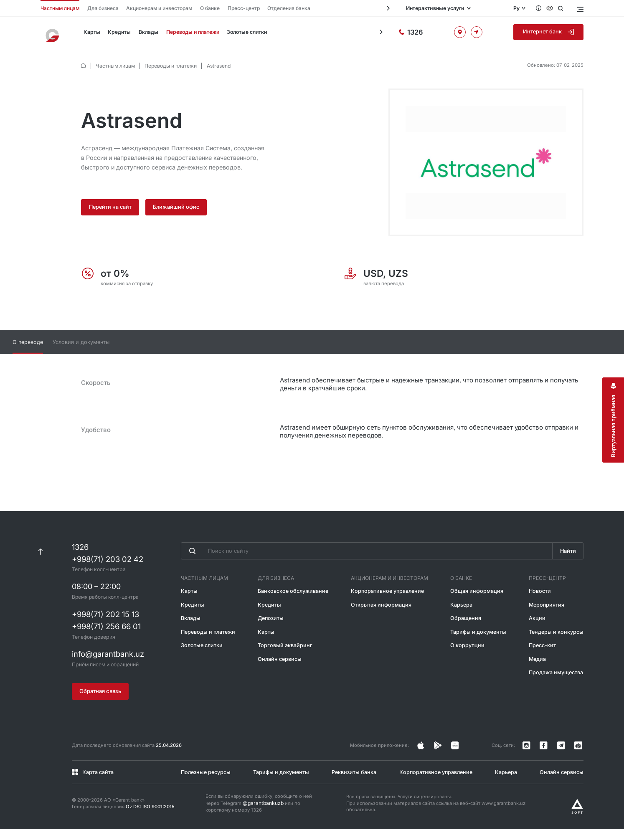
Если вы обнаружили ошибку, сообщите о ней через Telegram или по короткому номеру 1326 (259, 814)
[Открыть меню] (580, 8)
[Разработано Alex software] (577, 817)
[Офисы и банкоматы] (475, 34)
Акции (539, 633)
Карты (91, 34)
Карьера (462, 619)
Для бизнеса (99, 8)
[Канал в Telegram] (566, 759)
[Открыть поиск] (563, 8)
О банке (202, 8)
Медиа (540, 672)
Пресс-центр (234, 8)
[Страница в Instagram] (441, 759)
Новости (542, 606)
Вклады (146, 34)
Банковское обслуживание (293, 606)
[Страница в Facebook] (455, 759)
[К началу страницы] (41, 567)
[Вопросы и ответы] (539, 8)
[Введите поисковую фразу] (366, 566)
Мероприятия (548, 619)
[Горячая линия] (442, 34)
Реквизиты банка (354, 783)
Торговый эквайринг (285, 659)
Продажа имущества (557, 685)
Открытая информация (382, 619)
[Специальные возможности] (551, 8)
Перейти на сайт (111, 207)
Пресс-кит (544, 659)
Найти (567, 566)
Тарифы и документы (478, 646)
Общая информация (476, 606)
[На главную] (54, 34)
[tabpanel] (312, 424)
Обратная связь (100, 705)
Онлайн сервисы (280, 672)
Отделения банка (277, 8)
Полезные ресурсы (204, 783)
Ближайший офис (178, 207)
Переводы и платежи (189, 34)
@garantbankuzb (262, 815)
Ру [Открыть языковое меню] (516, 9)
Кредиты (117, 34)
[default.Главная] (83, 66)
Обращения (466, 633)
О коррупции (468, 659)
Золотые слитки (243, 34)
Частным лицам (59, 8)
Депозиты (272, 633)
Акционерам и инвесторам (153, 8)
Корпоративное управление (388, 606)
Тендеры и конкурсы (557, 646)
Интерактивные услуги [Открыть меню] (458, 9)
